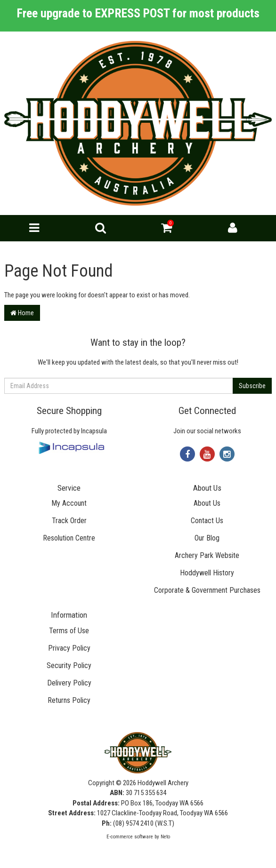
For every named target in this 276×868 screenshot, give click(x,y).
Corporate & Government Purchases (207, 590)
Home (22, 313)
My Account (69, 503)
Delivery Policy (69, 683)
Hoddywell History (207, 573)
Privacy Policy (69, 648)
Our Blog (207, 538)
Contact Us (207, 521)
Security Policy (69, 665)
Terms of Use (69, 631)
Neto (165, 837)
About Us (207, 503)
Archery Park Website (207, 555)
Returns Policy (69, 700)
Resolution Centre (69, 538)
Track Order (69, 521)
